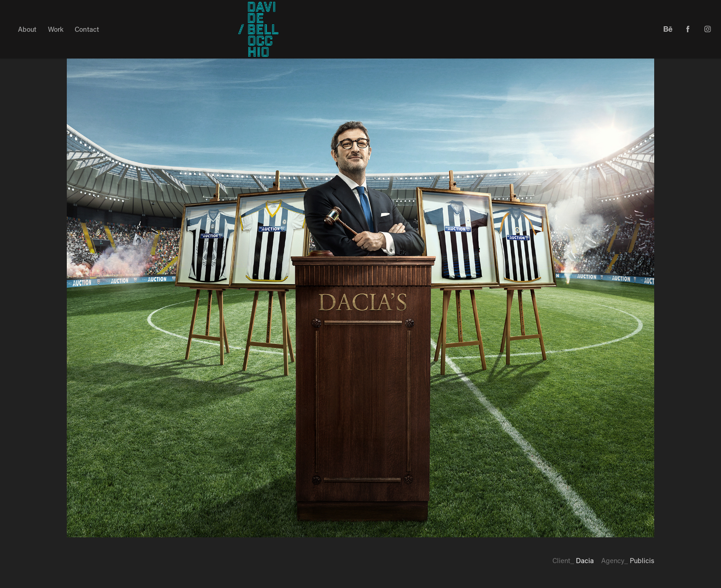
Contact (87, 29)
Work (56, 29)
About (27, 29)
